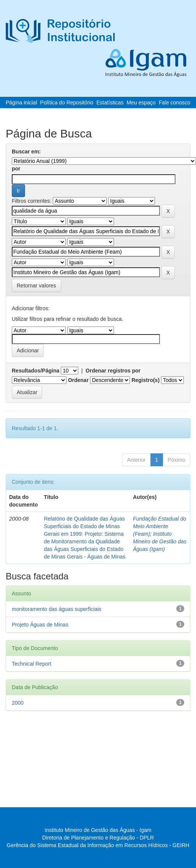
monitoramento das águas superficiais (57, 609)
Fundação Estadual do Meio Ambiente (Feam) (160, 526)
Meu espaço (141, 103)
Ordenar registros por (113, 371)
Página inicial (21, 103)
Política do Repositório (67, 103)
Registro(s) (145, 380)
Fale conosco (175, 103)
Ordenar (78, 380)
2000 (18, 703)
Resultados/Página (36, 371)
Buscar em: (26, 152)
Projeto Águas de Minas (40, 625)
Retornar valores (36, 286)
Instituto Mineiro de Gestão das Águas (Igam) (160, 541)
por (16, 169)
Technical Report (32, 664)
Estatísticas (110, 103)
